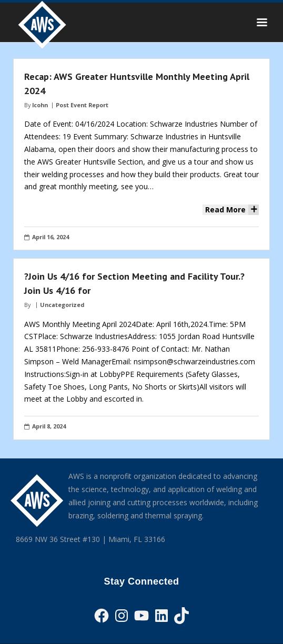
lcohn (40, 105)
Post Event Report (82, 105)
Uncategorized (62, 305)
